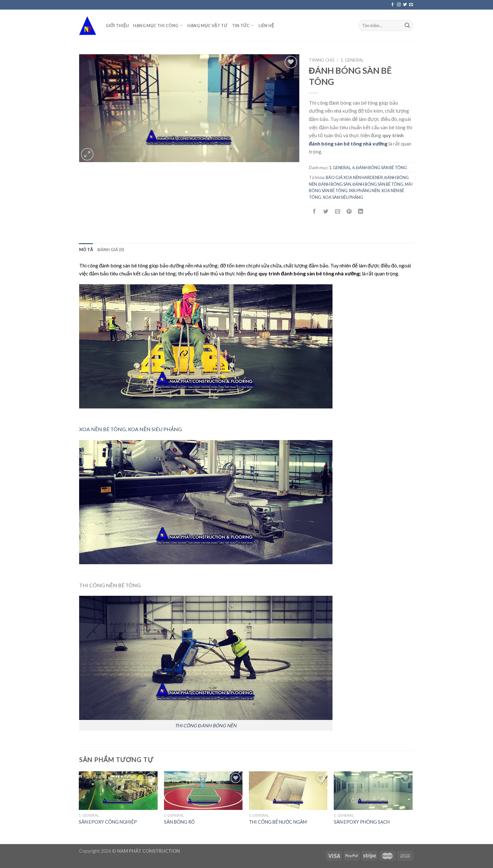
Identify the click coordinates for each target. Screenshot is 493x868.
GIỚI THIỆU (117, 26)
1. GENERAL (352, 60)
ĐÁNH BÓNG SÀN (335, 184)
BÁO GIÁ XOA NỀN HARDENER (354, 177)
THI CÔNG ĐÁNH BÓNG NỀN (206, 726)
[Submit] (407, 26)
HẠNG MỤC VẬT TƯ (207, 26)
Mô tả (86, 250)
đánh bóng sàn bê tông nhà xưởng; (321, 273)
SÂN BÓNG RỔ (179, 822)
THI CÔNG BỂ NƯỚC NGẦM (278, 822)
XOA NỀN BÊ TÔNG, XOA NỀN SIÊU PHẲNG (131, 429)
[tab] (86, 250)
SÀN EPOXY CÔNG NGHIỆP (108, 822)
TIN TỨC (243, 25)
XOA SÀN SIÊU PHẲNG (343, 197)
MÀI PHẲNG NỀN (364, 191)
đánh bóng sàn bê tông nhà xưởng (348, 143)
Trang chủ (322, 60)
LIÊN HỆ (266, 26)
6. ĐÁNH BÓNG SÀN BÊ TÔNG (380, 168)
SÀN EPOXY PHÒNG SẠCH (362, 822)
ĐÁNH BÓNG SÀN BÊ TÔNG (378, 184)
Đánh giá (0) (111, 250)
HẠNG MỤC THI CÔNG (158, 25)
